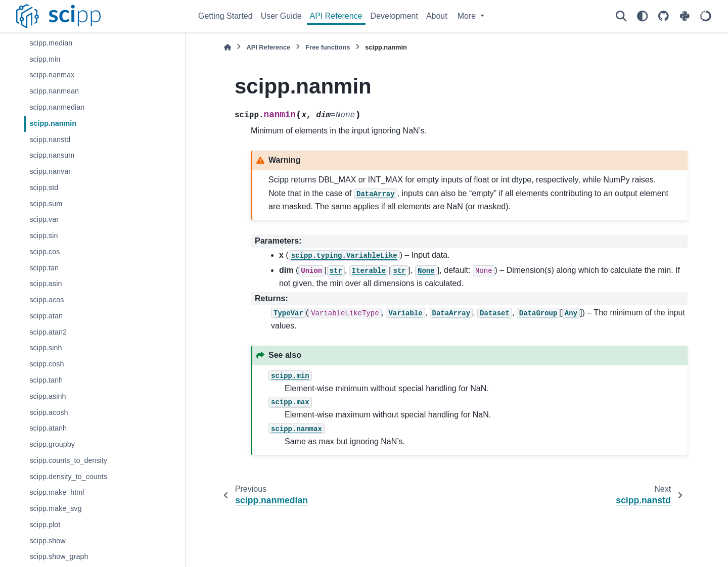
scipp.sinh (45, 348)
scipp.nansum (52, 155)
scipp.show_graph (59, 556)
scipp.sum (46, 204)
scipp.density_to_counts (68, 477)
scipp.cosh (47, 364)
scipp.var (44, 219)
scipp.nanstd (50, 139)
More (468, 16)
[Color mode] (642, 16)
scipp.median (51, 43)
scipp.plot (45, 525)
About (437, 16)
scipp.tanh (46, 380)
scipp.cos (44, 252)
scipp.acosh (49, 412)
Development (394, 16)
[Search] (621, 16)
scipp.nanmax (52, 75)
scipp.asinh (48, 396)
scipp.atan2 (48, 332)
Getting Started (225, 16)
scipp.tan (44, 268)
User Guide (281, 16)
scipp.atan (46, 316)
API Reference (336, 16)
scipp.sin (43, 235)
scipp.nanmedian (57, 107)
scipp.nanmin (53, 123)
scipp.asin (45, 283)
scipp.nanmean (54, 91)
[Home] (227, 47)
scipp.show (47, 541)
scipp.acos (47, 300)
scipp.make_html (57, 492)
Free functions (328, 47)
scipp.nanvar (50, 171)
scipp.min (45, 59)
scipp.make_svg (55, 508)
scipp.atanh (48, 428)
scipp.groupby (52, 444)
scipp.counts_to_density (68, 460)
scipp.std (44, 187)
